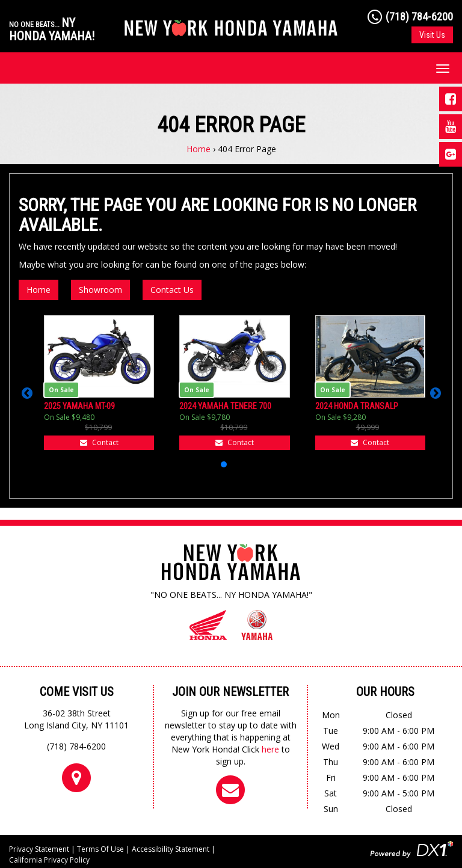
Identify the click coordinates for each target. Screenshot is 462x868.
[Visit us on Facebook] (451, 99)
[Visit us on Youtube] (451, 127)
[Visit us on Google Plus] (451, 154)
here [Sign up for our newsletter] (270, 749)
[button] (27, 393)
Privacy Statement (39, 849)
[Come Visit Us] (76, 777)
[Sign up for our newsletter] (230, 790)
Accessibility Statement (171, 849)
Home (199, 149)
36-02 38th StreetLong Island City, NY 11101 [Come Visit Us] (76, 719)
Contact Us (172, 290)
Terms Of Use (100, 849)
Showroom (100, 290)
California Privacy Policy (49, 860)
